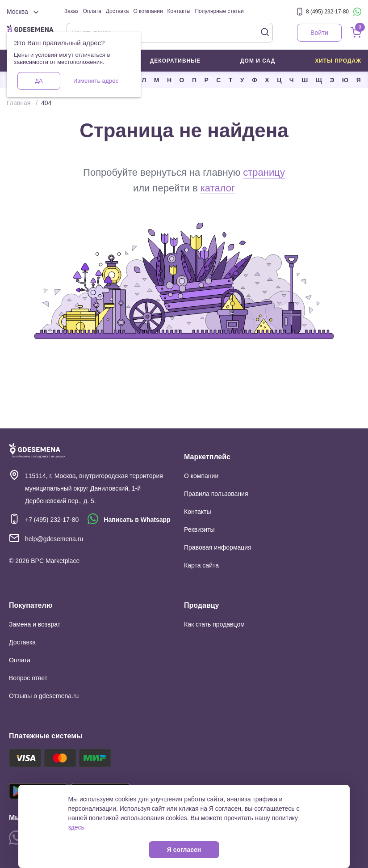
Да (39, 81)
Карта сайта (201, 565)
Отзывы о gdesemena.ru (44, 696)
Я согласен (184, 850)
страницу (264, 172)
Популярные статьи (219, 11)
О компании (148, 11)
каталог (218, 188)
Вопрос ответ (28, 678)
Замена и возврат (35, 624)
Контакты (179, 11)
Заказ (71, 11)
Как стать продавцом (214, 624)
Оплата (92, 11)
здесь (76, 827)
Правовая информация (218, 547)
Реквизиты (199, 529)
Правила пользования (216, 494)
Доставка (117, 11)
